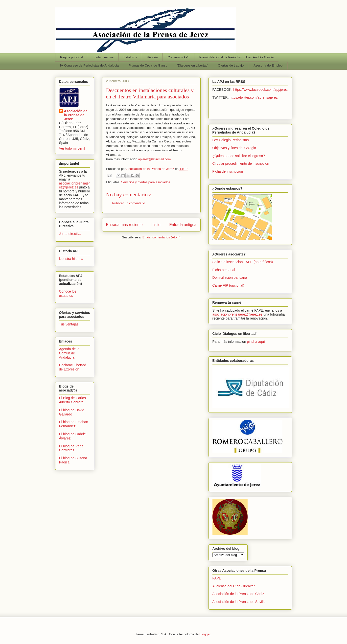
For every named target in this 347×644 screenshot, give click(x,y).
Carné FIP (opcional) (228, 285)
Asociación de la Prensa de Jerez (76, 115)
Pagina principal (72, 57)
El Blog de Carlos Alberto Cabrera (72, 400)
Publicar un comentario (129, 203)
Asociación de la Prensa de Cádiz (238, 594)
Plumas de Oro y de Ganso (148, 65)
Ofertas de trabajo (231, 65)
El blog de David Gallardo (72, 412)
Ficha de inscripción (228, 171)
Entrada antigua (183, 225)
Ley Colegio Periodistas (231, 140)
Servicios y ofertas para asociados (146, 182)
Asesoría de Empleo (268, 65)
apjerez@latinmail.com (155, 159)
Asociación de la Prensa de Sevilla (239, 602)
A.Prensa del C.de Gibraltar (234, 586)
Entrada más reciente (124, 225)
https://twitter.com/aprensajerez (254, 97)
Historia (152, 57)
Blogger (205, 634)
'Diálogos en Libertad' (193, 65)
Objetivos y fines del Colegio (234, 148)
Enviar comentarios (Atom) (162, 237)
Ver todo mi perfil (72, 148)
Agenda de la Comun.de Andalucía (69, 353)
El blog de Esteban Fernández (74, 424)
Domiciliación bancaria (230, 277)
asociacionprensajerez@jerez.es (75, 185)
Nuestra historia (71, 259)
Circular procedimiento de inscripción (241, 163)
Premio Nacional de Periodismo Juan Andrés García (237, 57)
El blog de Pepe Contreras (71, 448)
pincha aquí (256, 342)
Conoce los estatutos (68, 293)
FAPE (217, 578)
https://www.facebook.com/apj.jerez (260, 90)
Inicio (156, 225)
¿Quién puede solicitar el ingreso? (239, 156)
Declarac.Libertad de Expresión (73, 367)
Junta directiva (103, 57)
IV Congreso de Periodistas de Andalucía (89, 65)
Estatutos (130, 57)
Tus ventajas (69, 324)
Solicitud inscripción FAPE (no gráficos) (243, 262)
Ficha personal (224, 270)
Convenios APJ (179, 57)
